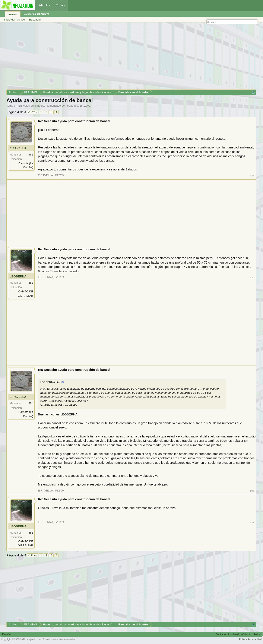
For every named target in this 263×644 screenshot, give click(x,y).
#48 (252, 491)
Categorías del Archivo (36, 14)
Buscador (35, 20)
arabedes (72, 106)
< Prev (33, 112)
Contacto (221, 634)
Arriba (257, 634)
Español (7, 634)
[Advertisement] (131, 57)
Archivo (13, 15)
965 (31, 155)
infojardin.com (34, 639)
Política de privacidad (250, 639)
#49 (252, 522)
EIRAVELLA (18, 148)
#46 (252, 175)
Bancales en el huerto (32, 106)
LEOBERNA (18, 276)
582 (31, 283)
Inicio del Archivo (15, 20)
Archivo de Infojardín (240, 634)
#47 (252, 277)
